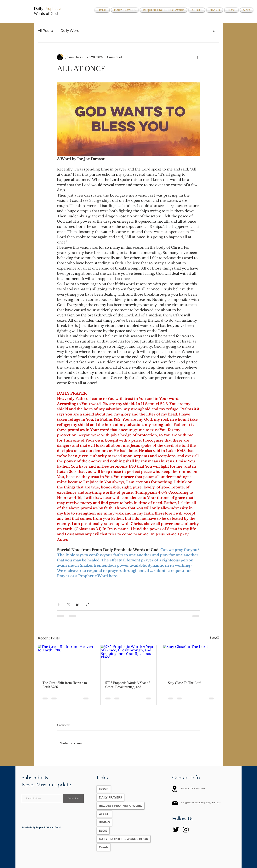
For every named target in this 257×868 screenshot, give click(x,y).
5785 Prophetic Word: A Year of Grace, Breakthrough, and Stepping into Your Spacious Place (128, 685)
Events (104, 847)
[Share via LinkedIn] (78, 604)
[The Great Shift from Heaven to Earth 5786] (66, 661)
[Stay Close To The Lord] (191, 661)
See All (215, 638)
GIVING (104, 822)
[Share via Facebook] (59, 604)
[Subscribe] (73, 798)
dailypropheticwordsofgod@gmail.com (201, 803)
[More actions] (198, 57)
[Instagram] (186, 830)
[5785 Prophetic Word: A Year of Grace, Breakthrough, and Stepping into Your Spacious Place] (129, 661)
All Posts (45, 31)
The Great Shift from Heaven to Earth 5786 (65, 685)
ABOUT (104, 814)
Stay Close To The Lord (185, 683)
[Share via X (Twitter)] (68, 604)
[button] (214, 31)
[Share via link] (87, 604)
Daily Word (70, 31)
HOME (104, 789)
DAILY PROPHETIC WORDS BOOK (124, 839)
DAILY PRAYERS (110, 797)
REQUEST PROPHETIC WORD (121, 806)
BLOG (103, 831)
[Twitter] (176, 830)
